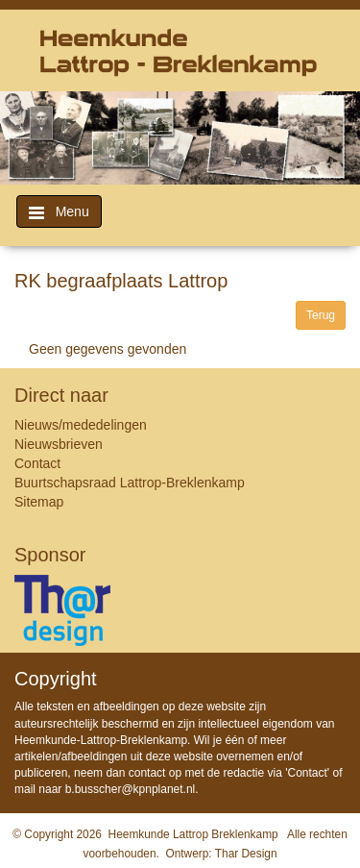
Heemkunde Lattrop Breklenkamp (193, 834)
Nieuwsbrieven (59, 444)
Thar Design (246, 854)
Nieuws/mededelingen (81, 425)
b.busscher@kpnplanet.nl (131, 789)
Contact (37, 463)
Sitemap (39, 502)
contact (147, 773)
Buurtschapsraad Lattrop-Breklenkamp (130, 483)
